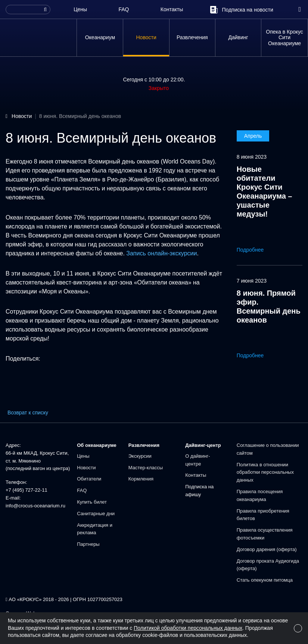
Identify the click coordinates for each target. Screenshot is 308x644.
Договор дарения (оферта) (267, 549)
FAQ (124, 9)
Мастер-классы (146, 468)
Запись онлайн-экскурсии (161, 253)
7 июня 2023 (252, 281)
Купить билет (92, 502)
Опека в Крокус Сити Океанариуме (284, 38)
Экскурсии (140, 456)
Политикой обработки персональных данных (188, 628)
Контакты (172, 9)
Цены (80, 9)
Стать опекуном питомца (265, 580)
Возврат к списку (28, 413)
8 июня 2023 (252, 157)
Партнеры (88, 544)
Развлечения (192, 37)
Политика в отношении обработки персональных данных (265, 472)
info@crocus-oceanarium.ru (35, 506)
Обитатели (89, 479)
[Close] (298, 628)
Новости (146, 37)
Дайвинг (238, 37)
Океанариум (100, 37)
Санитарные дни (96, 514)
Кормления (141, 479)
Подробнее (256, 250)
